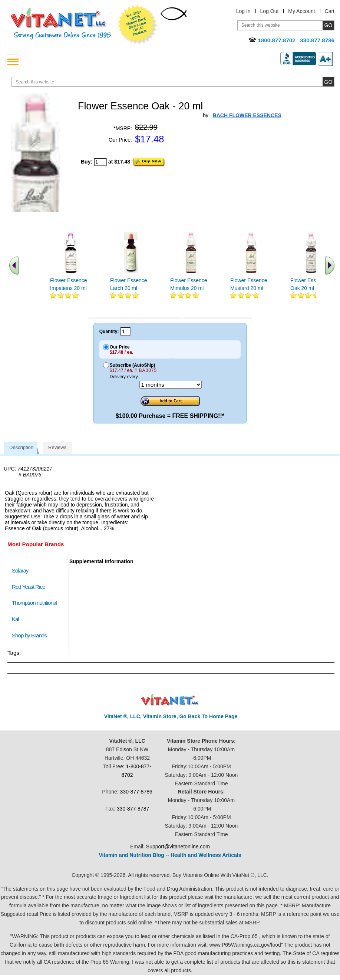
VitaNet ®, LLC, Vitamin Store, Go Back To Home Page (171, 716)
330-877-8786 (136, 792)
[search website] (173, 82)
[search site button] (328, 82)
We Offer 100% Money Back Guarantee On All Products (138, 25)
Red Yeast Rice (29, 587)
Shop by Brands (31, 635)
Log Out (270, 11)
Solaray (20, 570)
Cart (330, 11)
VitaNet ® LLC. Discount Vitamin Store (170, 700)
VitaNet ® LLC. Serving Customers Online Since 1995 (61, 24)
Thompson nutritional (34, 603)
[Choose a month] (171, 385)
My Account (301, 11)
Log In (243, 11)
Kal (15, 619)
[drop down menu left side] (13, 62)
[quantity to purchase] (100, 162)
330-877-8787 (133, 809)
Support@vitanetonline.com (178, 847)
